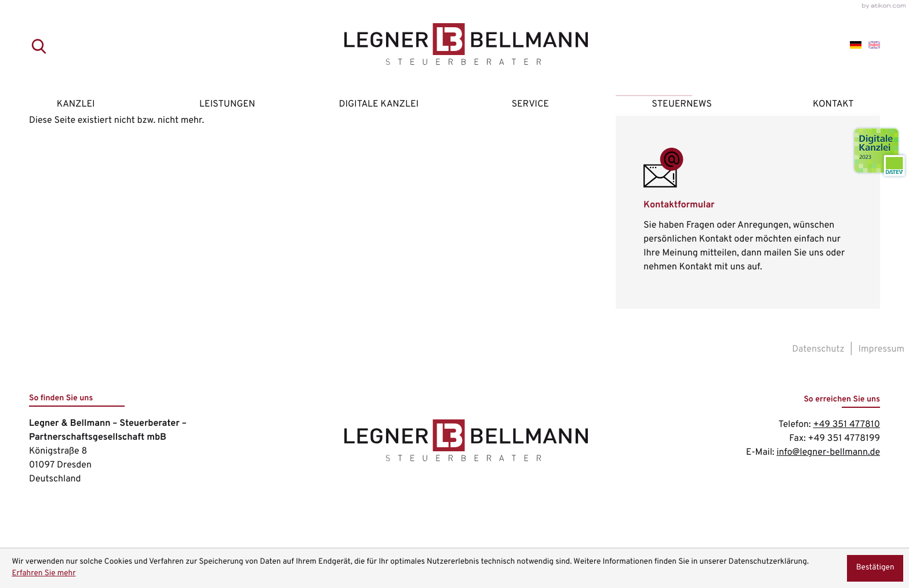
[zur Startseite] (454, 46)
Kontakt (833, 104)
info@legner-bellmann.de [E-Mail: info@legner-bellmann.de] (828, 452)
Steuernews (682, 104)
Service (530, 104)
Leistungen (227, 104)
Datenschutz (818, 349)
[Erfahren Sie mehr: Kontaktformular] (748, 211)
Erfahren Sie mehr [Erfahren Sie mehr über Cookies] (43, 574)
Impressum (882, 349)
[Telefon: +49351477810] (846, 425)
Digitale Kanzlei (379, 104)
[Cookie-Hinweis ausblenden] (875, 568)
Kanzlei (76, 104)
